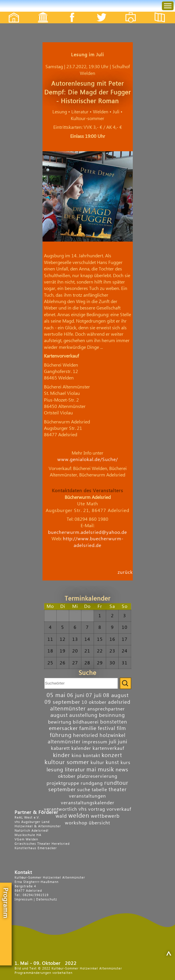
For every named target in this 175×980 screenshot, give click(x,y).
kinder (62, 755)
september (62, 790)
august (59, 715)
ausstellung (83, 715)
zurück (125, 572)
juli (113, 742)
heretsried (86, 735)
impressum (95, 742)
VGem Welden (26, 839)
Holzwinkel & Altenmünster (38, 826)
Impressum (24, 899)
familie (88, 728)
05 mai (56, 695)
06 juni (76, 695)
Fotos (135, 12)
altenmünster (68, 709)
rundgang (92, 783)
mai (91, 769)
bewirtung (60, 722)
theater (118, 790)
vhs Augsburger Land (32, 822)
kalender (81, 748)
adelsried (119, 702)
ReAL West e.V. (27, 818)
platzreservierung (97, 776)
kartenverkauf (108, 748)
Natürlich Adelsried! (32, 831)
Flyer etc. (163, 12)
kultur (97, 763)
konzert (112, 755)
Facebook (69, 12)
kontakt (92, 756)
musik (106, 770)
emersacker (63, 728)
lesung (55, 770)
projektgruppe (63, 783)
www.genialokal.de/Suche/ (88, 460)
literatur (75, 770)
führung (61, 735)
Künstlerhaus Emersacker (36, 848)
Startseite (11, 12)
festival (107, 728)
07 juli (94, 695)
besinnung (112, 715)
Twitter (105, 12)
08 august (116, 695)
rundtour (116, 783)
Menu (163, 0)
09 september (62, 702)
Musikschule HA (28, 835)
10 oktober (94, 702)
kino (77, 756)
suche (84, 790)
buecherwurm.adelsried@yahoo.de (87, 532)
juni (123, 742)
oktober (67, 776)
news (122, 770)
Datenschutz (47, 899)
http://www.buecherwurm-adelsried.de (93, 542)
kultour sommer (67, 762)
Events (39, 12)
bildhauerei (86, 722)
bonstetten (114, 722)
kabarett (60, 748)
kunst (112, 762)
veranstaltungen (87, 796)
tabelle (99, 790)
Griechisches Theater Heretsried (42, 844)
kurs (125, 763)
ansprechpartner (106, 709)
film (121, 728)
